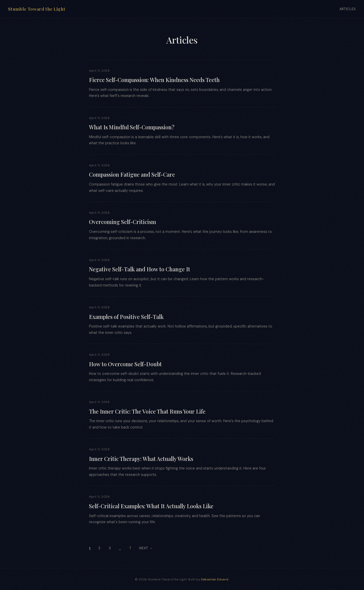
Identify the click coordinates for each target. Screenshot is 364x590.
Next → (146, 548)
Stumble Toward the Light (37, 9)
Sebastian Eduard (215, 579)
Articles (348, 9)
